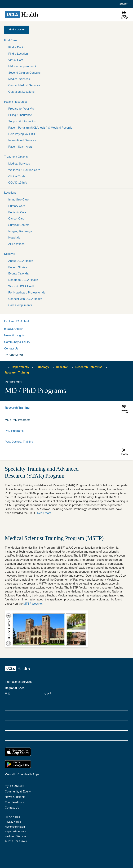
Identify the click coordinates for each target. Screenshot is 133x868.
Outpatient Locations (21, 92)
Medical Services (19, 79)
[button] (66, 40)
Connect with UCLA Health (25, 299)
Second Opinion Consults (24, 73)
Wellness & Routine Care (24, 170)
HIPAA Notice (12, 817)
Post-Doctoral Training (19, 442)
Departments (20, 367)
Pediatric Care (17, 212)
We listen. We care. (16, 836)
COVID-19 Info (18, 183)
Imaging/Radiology (20, 231)
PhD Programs (14, 431)
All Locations (16, 244)
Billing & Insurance (20, 115)
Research (62, 367)
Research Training (17, 373)
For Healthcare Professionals (27, 292)
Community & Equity (17, 342)
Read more (44, 513)
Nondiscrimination (15, 827)
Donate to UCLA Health (23, 280)
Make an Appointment (22, 66)
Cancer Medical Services (24, 85)
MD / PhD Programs (18, 420)
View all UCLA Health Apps (22, 774)
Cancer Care (16, 218)
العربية (47, 693)
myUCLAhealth (14, 329)
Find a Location (18, 54)
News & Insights (14, 335)
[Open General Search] (123, 4)
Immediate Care (18, 199)
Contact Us (11, 348)
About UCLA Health (21, 261)
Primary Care (17, 206)
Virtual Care (16, 60)
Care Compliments (20, 305)
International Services (22, 140)
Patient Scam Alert (20, 147)
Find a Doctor (17, 47)
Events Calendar (19, 273)
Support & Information (22, 121)
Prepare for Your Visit (22, 109)
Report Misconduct (15, 832)
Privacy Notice (13, 822)
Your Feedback (14, 802)
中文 (8, 693)
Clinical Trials (17, 176)
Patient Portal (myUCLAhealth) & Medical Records (40, 128)
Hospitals (14, 237)
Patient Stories (18, 267)
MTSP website (33, 604)
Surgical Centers (19, 225)
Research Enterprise (89, 367)
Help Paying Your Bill (22, 134)
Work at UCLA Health (22, 286)
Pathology (42, 367)
